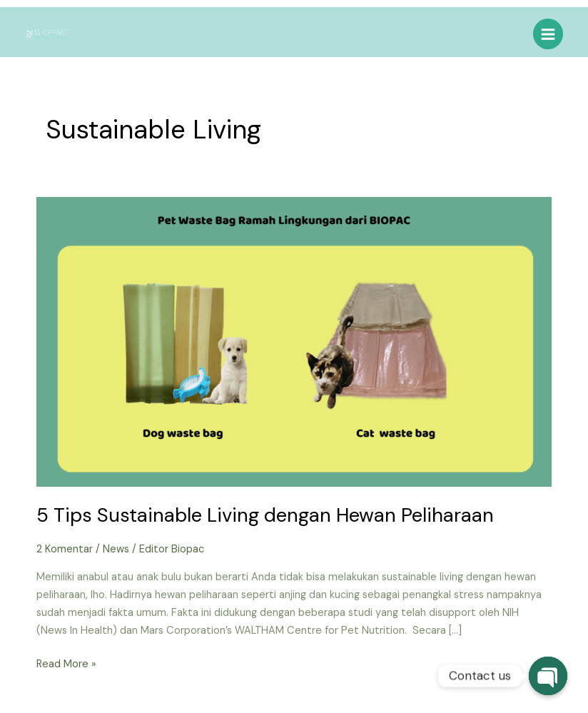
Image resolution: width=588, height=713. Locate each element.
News (116, 549)
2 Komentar (65, 549)
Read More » (66, 663)
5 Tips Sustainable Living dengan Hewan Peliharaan (265, 515)
